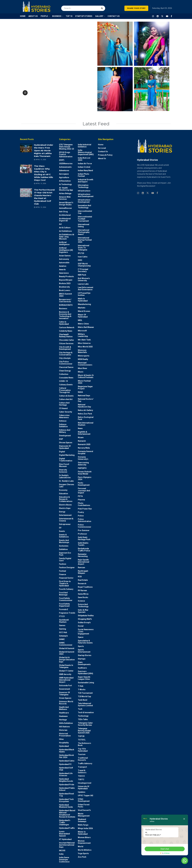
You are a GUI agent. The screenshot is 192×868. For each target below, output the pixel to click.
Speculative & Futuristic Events (85, 642)
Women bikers (84, 837)
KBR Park (82, 275)
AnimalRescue (65, 208)
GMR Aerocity (65, 674)
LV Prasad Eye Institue (84, 294)
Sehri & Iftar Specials (83, 611)
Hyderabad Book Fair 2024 (66, 756)
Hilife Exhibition (66, 723)
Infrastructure (84, 191)
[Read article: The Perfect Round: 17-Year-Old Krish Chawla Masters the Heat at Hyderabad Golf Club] (26, 193)
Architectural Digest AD (65, 220)
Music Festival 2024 (84, 382)
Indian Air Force (85, 164)
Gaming (63, 629)
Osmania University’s (83, 458)
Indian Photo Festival (84, 175)
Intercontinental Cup (85, 212)
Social (81, 626)
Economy (63, 490)
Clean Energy (65, 371)
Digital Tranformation (66, 460)
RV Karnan (82, 590)
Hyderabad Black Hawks (67, 751)
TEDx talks (83, 719)
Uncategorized (85, 783)
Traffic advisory (85, 763)
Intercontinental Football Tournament (85, 219)
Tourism (82, 754)
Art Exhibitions (65, 231)
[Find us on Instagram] (153, 16)
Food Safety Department (64, 605)
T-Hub (81, 686)
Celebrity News (66, 331)
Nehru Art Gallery (85, 410)
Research (82, 584)
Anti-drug (63, 212)
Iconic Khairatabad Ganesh (64, 834)
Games (62, 625)
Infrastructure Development (84, 201)
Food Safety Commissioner (66, 599)
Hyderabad (64, 746)
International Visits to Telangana (84, 248)
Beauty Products (66, 276)
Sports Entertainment (84, 651)
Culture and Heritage (64, 404)
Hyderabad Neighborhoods (66, 780)
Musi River (83, 368)
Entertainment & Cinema (66, 520)
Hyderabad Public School (67, 789)
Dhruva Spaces (66, 443)
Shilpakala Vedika (86, 616)
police (81, 516)
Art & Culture (65, 228)
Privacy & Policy (105, 155)
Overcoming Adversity (83, 464)
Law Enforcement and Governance (86, 288)
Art (60, 224)
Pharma (81, 500)
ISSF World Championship (84, 265)
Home (101, 145)
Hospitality (64, 743)
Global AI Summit (67, 648)
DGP (61, 439)
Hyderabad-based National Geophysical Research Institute (67, 814)
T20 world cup (84, 696)
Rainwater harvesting (83, 555)
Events (62, 531)
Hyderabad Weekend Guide (66, 806)
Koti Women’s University (84, 279)
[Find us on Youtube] (167, 16)
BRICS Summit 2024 (65, 295)
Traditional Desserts (83, 759)
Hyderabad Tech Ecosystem (66, 800)
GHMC (62, 639)
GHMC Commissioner (66, 644)
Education (64, 494)
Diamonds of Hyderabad (65, 447)
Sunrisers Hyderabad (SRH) (85, 672)
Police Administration (85, 520)
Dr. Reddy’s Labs (66, 481)
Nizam (81, 437)
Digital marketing (67, 455)
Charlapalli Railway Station (66, 335)
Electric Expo (65, 508)
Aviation (63, 266)
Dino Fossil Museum (64, 465)
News (80, 428)
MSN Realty (83, 359)
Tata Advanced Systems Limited (85, 704)
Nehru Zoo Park (85, 414)
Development (65, 436)
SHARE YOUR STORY (136, 8)
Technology (83, 716)
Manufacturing (84, 304)
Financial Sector (66, 578)
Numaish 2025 (84, 444)
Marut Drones (84, 311)
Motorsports (84, 356)
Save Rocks (83, 597)
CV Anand (63, 408)
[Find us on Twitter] (162, 16)
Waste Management (84, 815)
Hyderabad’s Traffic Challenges (65, 822)
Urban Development (84, 800)
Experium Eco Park (65, 554)
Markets (82, 308)
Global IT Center (66, 671)
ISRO (80, 260)
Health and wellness (64, 708)
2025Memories (66, 164)
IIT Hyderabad (65, 839)
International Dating (84, 225)
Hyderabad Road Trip (66, 795)
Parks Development (84, 484)
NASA (80, 392)
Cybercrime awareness (64, 416)
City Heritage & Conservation (66, 354)
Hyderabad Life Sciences (66, 774)
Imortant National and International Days (67, 845)
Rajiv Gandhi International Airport (84, 562)
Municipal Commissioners (85, 364)
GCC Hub (63, 632)
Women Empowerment (84, 842)
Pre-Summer (84, 530)
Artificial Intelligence (64, 243)
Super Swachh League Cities (84, 678)
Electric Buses (65, 505)
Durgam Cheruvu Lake (67, 486)
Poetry (81, 512)
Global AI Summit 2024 (67, 653)
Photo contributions (84, 504)
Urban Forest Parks (84, 806)
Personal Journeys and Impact (84, 491)
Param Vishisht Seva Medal (85, 473)
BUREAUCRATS (66, 305)
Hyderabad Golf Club (66, 769)
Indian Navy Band (85, 170)
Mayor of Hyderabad (83, 316)
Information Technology (83, 186)
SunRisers (82, 668)
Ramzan (81, 567)
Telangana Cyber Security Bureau (85, 724)
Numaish (82, 441)
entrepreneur (65, 524)
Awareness (64, 273)
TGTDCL (82, 740)
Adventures (64, 170)
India (61, 854)
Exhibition (63, 549)
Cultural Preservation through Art (65, 390)
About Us (102, 158)
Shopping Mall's (85, 619)
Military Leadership (83, 335)
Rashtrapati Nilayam (83, 572)
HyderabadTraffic (67, 828)
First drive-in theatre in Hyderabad (65, 584)
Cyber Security (66, 412)
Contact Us (103, 152)
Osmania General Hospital (85, 452)
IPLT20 (81, 253)
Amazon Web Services (65, 198)
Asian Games (65, 256)
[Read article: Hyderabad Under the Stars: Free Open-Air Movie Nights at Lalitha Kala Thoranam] (26, 148)
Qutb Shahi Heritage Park (84, 538)
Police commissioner (85, 526)
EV (60, 528)
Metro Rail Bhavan (86, 327)
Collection (64, 374)
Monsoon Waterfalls (82, 351)
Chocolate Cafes (66, 340)
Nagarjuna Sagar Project (85, 388)
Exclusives (64, 546)
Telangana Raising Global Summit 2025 (84, 731)
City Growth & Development (65, 348)
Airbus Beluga (65, 193)
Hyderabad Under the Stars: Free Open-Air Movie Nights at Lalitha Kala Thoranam (44, 151)
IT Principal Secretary (83, 270)
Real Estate (83, 580)
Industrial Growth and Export (86, 181)
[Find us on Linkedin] (143, 193)
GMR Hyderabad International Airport (66, 680)
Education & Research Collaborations (66, 499)
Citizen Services (66, 343)
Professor (82, 534)
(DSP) (62, 160)
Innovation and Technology (84, 207)
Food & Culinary (66, 589)
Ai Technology (65, 184)
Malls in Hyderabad (83, 300)
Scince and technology (83, 605)
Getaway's (63, 636)
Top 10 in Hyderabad (83, 750)
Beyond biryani (66, 280)
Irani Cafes (83, 257)
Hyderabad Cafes (67, 761)
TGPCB (81, 736)
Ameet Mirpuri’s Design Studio (66, 204)
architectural (65, 215)
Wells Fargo (83, 825)
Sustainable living (86, 683)
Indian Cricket (84, 167)
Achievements (65, 167)
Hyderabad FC (65, 764)
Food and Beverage (63, 594)
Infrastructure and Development (86, 195)
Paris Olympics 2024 (85, 478)
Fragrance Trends (67, 613)
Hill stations (64, 727)
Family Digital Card (65, 559)
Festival (63, 571)
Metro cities (83, 324)
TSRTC (81, 779)
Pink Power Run (85, 509)
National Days (84, 396)
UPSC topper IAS (86, 796)
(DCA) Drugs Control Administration (66, 154)
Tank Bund (83, 700)
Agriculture (64, 177)
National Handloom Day (84, 406)
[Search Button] (102, 7)
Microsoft (82, 331)
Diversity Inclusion (63, 471)
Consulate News (66, 378)
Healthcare (64, 713)
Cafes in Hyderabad (64, 323)
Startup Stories (85, 655)
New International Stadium (86, 424)
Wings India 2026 (85, 828)
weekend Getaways (82, 820)
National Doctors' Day (86, 400)
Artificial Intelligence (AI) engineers (66, 250)
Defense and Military (65, 431)
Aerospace (64, 174)
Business (63, 309)
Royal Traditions (85, 587)
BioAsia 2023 (65, 283)
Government (65, 689)
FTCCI (62, 616)
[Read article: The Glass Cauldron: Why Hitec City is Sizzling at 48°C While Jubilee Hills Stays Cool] (26, 169)
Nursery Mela (84, 448)
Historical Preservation (65, 735)
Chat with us (177, 861)
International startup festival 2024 (85, 240)
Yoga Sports (83, 853)
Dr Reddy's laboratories (65, 476)
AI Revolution (65, 181)
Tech (80, 709)
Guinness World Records (66, 703)
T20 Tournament (85, 693)
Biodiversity (64, 287)
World (81, 847)
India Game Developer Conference (64, 860)
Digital (62, 452)
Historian (63, 730)
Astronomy (64, 259)
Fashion (63, 564)
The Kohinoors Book (84, 744)
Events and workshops (64, 541)
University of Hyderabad (84, 788)
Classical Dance (66, 367)
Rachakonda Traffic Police (84, 550)
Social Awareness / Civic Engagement (86, 632)
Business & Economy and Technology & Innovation (65, 315)
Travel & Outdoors (82, 771)
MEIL (80, 320)
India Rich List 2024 (84, 159)
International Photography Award (84, 232)
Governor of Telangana (64, 694)
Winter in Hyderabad (83, 833)
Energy (62, 512)
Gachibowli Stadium (64, 621)
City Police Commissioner (66, 363)
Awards (62, 270)
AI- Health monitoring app (66, 189)
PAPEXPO (82, 468)
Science (81, 601)
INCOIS (62, 851)
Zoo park (82, 857)
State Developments (84, 663)
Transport (82, 767)
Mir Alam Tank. (85, 340)
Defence (63, 421)
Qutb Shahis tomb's (83, 544)
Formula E (64, 609)
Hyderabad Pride (67, 785)
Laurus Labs (83, 284)
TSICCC (81, 776)
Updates (82, 792)
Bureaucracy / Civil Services (65, 301)
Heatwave (63, 716)
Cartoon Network (67, 327)
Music (81, 372)
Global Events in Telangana (66, 666)
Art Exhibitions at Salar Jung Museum (67, 237)
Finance (63, 574)
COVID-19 (63, 381)
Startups (82, 659)
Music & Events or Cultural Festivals (86, 376)
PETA (80, 496)
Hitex (61, 739)
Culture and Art (66, 399)
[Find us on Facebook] (171, 16)
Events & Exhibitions (64, 536)
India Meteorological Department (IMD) (86, 152)
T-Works (82, 690)
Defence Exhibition (63, 425)
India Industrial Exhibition (85, 146)
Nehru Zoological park (86, 418)
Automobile (64, 263)
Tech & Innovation (86, 712)
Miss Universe (84, 343)
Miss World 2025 (85, 347)
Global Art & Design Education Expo (67, 660)
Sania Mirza (83, 594)
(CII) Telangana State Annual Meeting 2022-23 (67, 147)
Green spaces (65, 698)
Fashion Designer (67, 567)
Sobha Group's (84, 622)
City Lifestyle (65, 358)
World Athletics (85, 850)
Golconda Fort (65, 686)
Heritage (63, 720)
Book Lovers (65, 290)
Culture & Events (66, 396)
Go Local (102, 148)
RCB (80, 577)
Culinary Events (66, 385)
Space (81, 637)
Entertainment (65, 515)
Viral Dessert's (84, 810)
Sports (81, 646)
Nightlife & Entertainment (84, 433)
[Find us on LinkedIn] (158, 16)
